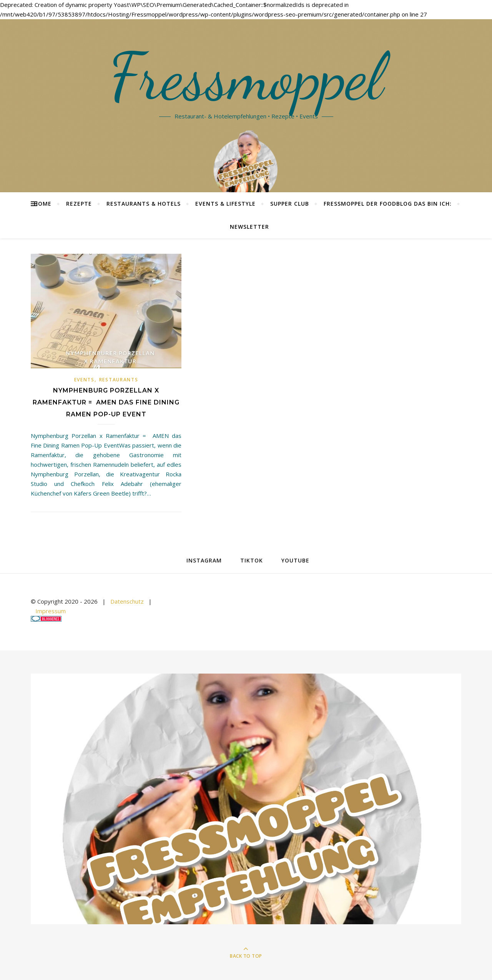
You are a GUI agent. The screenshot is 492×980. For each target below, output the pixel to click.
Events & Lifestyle (225, 204)
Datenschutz (127, 601)
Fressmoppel (246, 77)
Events (84, 380)
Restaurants (119, 380)
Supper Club (290, 204)
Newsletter (249, 227)
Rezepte (79, 204)
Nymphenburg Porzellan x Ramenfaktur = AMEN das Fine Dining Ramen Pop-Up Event (106, 402)
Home (43, 204)
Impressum (51, 611)
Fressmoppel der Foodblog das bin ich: (388, 204)
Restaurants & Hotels (144, 204)
